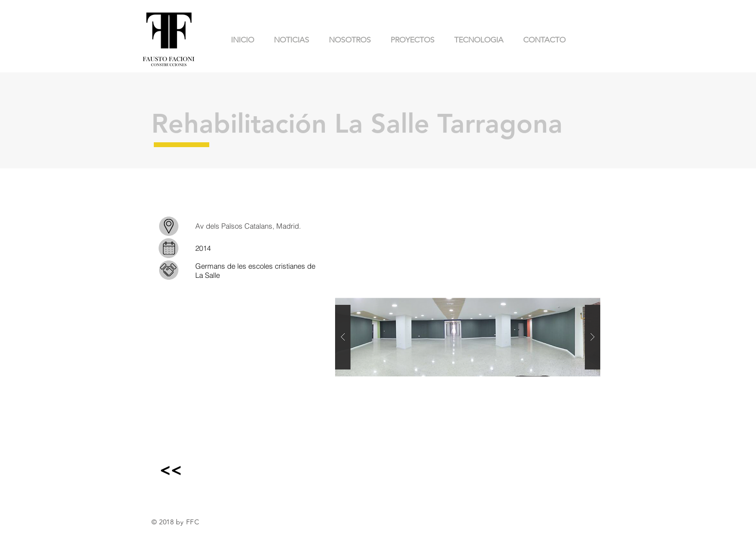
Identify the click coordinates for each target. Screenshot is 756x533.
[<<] (170, 470)
